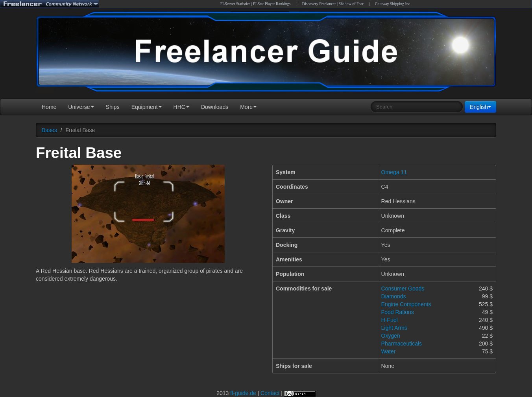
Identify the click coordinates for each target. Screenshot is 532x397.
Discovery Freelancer (319, 4)
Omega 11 (394, 172)
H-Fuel (390, 320)
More (248, 107)
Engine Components (406, 304)
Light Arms (394, 328)
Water (389, 351)
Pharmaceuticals (402, 344)
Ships (113, 107)
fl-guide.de (243, 393)
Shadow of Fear (351, 4)
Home (49, 107)
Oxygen (391, 336)
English (480, 107)
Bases (49, 130)
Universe (81, 107)
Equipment (147, 107)
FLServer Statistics (235, 4)
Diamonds (394, 296)
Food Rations (398, 312)
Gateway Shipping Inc (393, 4)
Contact (270, 393)
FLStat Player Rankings (272, 4)
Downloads (215, 107)
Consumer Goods (403, 289)
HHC (181, 107)
